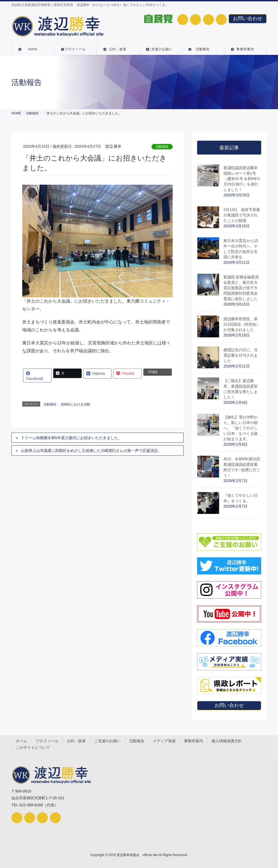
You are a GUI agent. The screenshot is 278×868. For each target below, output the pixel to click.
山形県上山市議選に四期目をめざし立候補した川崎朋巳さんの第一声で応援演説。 (91, 451)
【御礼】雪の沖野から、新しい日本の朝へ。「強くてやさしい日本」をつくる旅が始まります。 (241, 428)
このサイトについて (33, 747)
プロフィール (47, 741)
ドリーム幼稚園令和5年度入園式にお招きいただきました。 (71, 438)
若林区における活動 (75, 404)
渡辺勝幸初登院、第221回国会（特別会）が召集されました (242, 324)
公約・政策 (76, 741)
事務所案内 (194, 741)
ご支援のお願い (108, 741)
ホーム (21, 741)
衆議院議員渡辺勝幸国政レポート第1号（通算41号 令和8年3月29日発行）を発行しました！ (241, 179)
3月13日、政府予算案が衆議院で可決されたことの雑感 (242, 215)
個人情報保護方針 (227, 741)
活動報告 (162, 147)
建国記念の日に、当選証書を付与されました (241, 355)
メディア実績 (164, 741)
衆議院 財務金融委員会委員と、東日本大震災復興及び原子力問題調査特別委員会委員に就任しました (241, 288)
